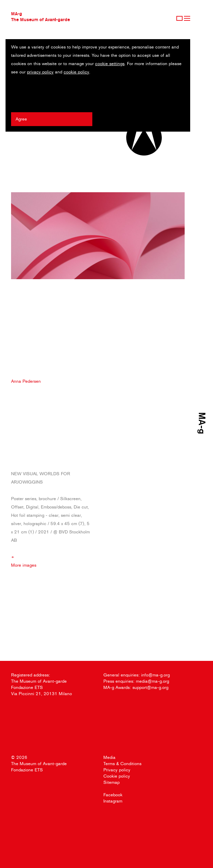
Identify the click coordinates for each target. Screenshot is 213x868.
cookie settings (110, 64)
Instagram (113, 801)
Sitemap (112, 782)
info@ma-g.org (155, 675)
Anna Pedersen (26, 381)
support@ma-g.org (150, 687)
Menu (187, 18)
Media (109, 757)
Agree (21, 119)
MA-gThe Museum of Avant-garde (40, 16)
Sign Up (179, 18)
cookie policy (76, 72)
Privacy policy (117, 770)
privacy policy (40, 72)
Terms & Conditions (122, 764)
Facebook (113, 795)
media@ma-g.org (152, 681)
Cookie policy (117, 776)
